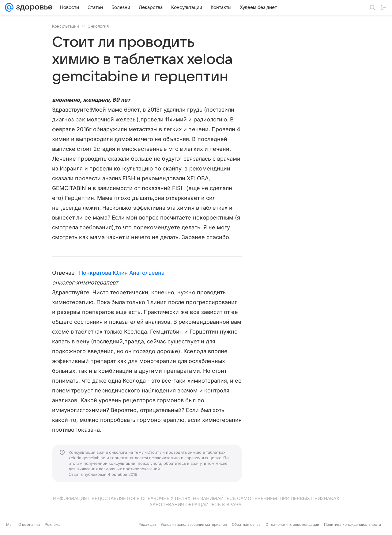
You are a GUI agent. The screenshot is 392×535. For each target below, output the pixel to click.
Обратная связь (246, 524)
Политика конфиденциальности (352, 524)
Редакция (147, 524)
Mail (10, 524)
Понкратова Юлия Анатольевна (122, 273)
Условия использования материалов (194, 524)
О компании (29, 524)
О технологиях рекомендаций (292, 524)
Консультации (66, 26)
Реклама (53, 524)
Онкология (98, 26)
